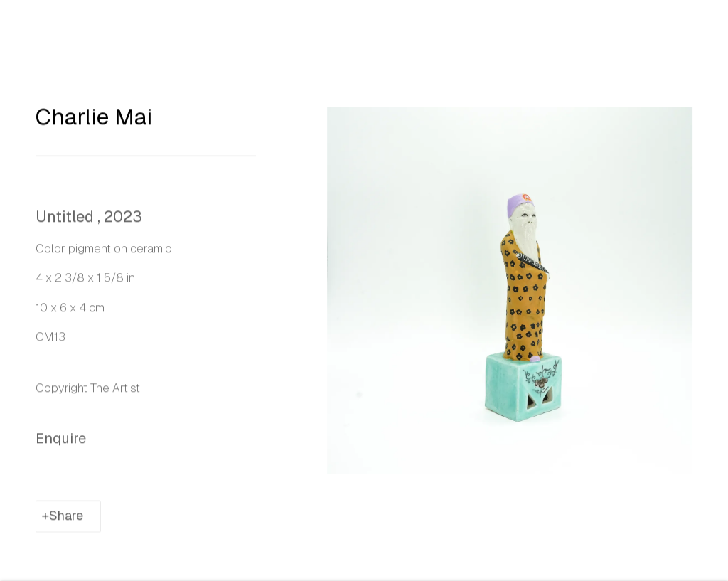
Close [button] (699, 32)
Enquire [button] (61, 447)
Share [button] (66, 524)
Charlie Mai (94, 125)
